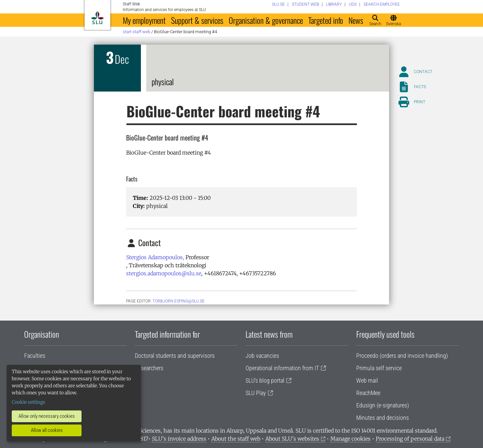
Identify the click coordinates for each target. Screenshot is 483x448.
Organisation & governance (266, 20)
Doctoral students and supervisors (175, 356)
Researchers (149, 368)
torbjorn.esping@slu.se (179, 301)
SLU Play (256, 393)
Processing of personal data (410, 439)
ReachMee (368, 393)
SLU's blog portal (265, 380)
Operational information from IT (282, 368)
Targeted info (326, 20)
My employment (144, 20)
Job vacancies (262, 356)
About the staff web (236, 439)
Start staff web (137, 32)
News (356, 20)
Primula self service (379, 368)
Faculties (35, 356)
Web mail (367, 380)
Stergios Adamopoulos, (155, 257)
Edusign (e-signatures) (383, 405)
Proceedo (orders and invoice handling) (402, 356)
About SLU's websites (292, 439)
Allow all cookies (47, 430)
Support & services (197, 20)
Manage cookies (351, 439)
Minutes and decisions (383, 418)
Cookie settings (29, 402)
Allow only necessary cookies (47, 416)
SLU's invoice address (179, 439)
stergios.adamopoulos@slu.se (164, 273)
